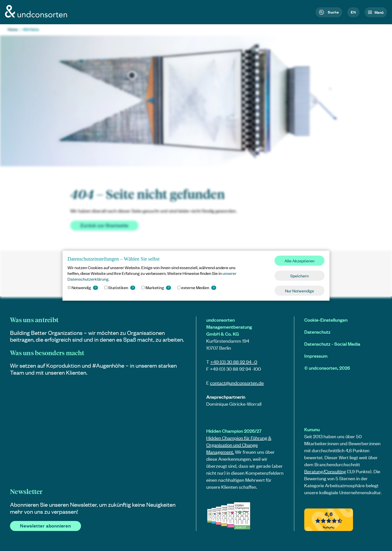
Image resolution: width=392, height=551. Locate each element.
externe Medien (197, 287)
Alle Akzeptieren (299, 261)
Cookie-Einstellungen (326, 320)
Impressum (316, 356)
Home (13, 29)
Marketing (156, 287)
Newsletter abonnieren (45, 526)
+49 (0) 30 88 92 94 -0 (234, 362)
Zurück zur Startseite (104, 225)
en (353, 12)
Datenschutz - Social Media (332, 344)
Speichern (299, 276)
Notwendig (83, 287)
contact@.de (237, 383)
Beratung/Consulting (325, 471)
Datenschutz (317, 332)
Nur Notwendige (299, 291)
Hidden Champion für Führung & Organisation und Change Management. (239, 445)
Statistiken (120, 287)
